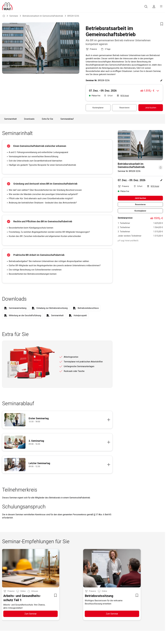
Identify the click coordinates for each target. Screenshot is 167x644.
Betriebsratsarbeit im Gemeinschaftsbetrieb (43, 16)
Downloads (29, 119)
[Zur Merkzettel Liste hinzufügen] (162, 24)
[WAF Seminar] (4, 16)
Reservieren (124, 108)
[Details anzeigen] (69, 420)
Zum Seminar (30, 614)
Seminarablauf (67, 119)
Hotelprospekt (80, 315)
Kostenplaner (98, 108)
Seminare (14, 16)
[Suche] (146, 7)
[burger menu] (161, 6)
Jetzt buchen (151, 108)
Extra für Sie (47, 119)
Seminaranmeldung (18, 308)
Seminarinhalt (10, 119)
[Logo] (7, 6)
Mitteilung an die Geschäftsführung (25, 315)
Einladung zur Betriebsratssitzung (52, 308)
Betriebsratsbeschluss (88, 308)
